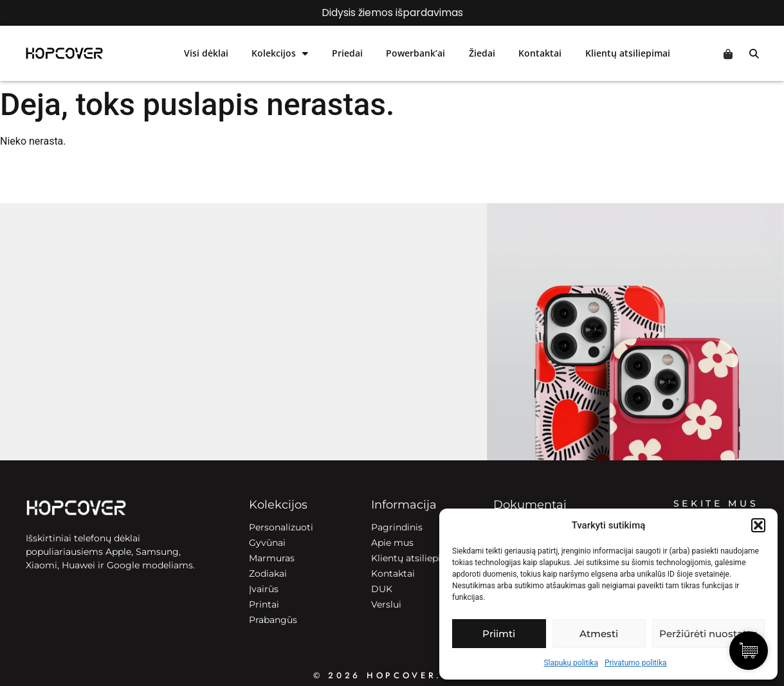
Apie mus (392, 543)
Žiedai (482, 53)
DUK (382, 589)
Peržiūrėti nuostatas (708, 634)
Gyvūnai (267, 543)
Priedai (347, 53)
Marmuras (272, 558)
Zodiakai (268, 573)
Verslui (386, 604)
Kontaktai (540, 53)
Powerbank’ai (415, 53)
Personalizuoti (281, 527)
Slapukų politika (570, 663)
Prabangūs (273, 620)
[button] (758, 525)
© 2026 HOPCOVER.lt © (392, 675)
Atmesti (599, 634)
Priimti (499, 634)
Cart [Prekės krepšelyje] (728, 54)
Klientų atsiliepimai (628, 53)
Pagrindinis (397, 527)
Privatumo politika (636, 663)
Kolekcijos (280, 53)
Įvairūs (264, 589)
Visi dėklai (206, 53)
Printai (264, 604)
